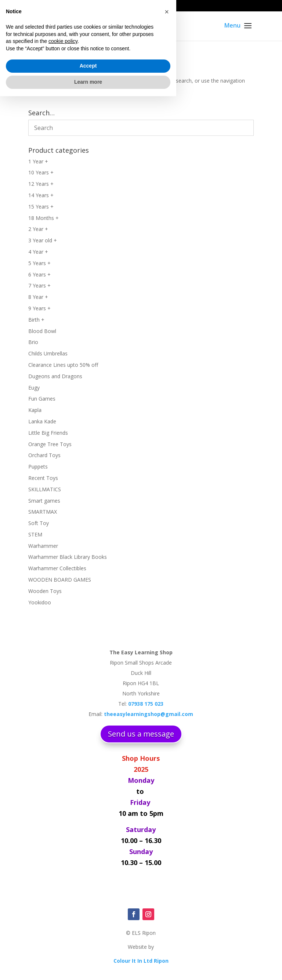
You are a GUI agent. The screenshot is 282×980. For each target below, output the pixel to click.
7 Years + (39, 285)
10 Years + (41, 172)
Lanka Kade (42, 421)
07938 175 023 (49, 6)
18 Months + (44, 218)
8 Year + (38, 297)
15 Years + (41, 207)
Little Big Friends (48, 433)
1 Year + (38, 161)
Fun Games (42, 399)
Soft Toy (39, 523)
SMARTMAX (43, 512)
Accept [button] (88, 950)
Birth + (36, 320)
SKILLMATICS (45, 489)
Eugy (34, 388)
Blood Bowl (42, 331)
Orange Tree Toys (50, 444)
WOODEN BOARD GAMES (60, 580)
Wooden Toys (45, 591)
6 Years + (39, 274)
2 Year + (38, 229)
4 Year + (38, 252)
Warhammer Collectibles (57, 568)
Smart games (44, 501)
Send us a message (141, 734)
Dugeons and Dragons (55, 376)
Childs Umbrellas (48, 353)
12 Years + (41, 184)
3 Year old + (43, 240)
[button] (167, 896)
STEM (35, 534)
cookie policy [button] (63, 925)
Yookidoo (40, 602)
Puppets (38, 467)
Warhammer (43, 546)
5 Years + (39, 263)
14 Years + (41, 195)
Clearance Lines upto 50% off (63, 365)
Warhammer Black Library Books (68, 557)
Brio (33, 342)
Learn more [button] (88, 966)
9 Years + (39, 308)
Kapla (35, 410)
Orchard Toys (44, 455)
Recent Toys (43, 478)
